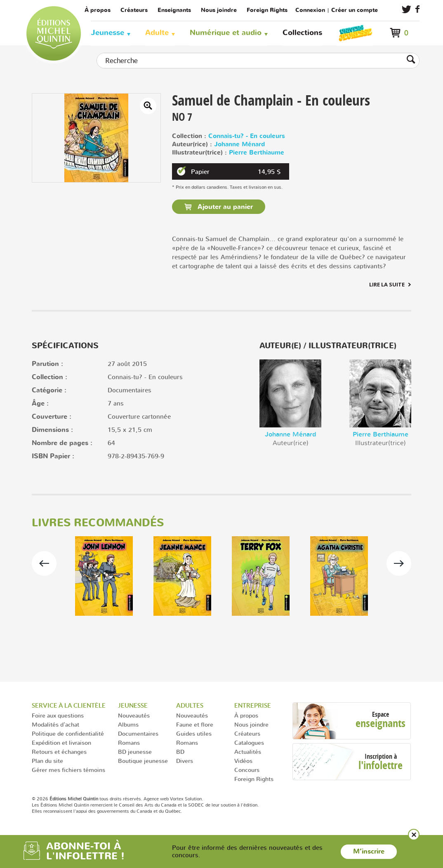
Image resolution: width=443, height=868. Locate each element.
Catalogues (249, 742)
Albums (128, 724)
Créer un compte (355, 10)
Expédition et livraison (61, 742)
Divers (185, 761)
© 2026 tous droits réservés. (87, 799)
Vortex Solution (186, 799)
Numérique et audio (226, 33)
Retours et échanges (59, 752)
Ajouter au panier (224, 207)
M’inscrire (369, 852)
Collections (302, 33)
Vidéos (243, 761)
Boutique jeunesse (143, 761)
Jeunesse (107, 33)
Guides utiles (194, 733)
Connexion (310, 10)
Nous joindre (219, 10)
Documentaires (138, 733)
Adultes (190, 705)
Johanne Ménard (239, 144)
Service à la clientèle (69, 705)
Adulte (157, 33)
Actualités (248, 752)
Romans (129, 742)
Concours (247, 770)
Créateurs (134, 10)
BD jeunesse (135, 752)
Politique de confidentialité (68, 733)
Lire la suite (387, 284)
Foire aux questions (58, 715)
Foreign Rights (267, 10)
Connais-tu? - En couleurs (247, 136)
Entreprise (253, 705)
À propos (98, 10)
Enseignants (174, 10)
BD (180, 752)
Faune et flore (195, 724)
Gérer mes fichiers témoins (68, 770)
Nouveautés (134, 715)
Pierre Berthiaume (257, 153)
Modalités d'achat (55, 724)
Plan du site (47, 761)
